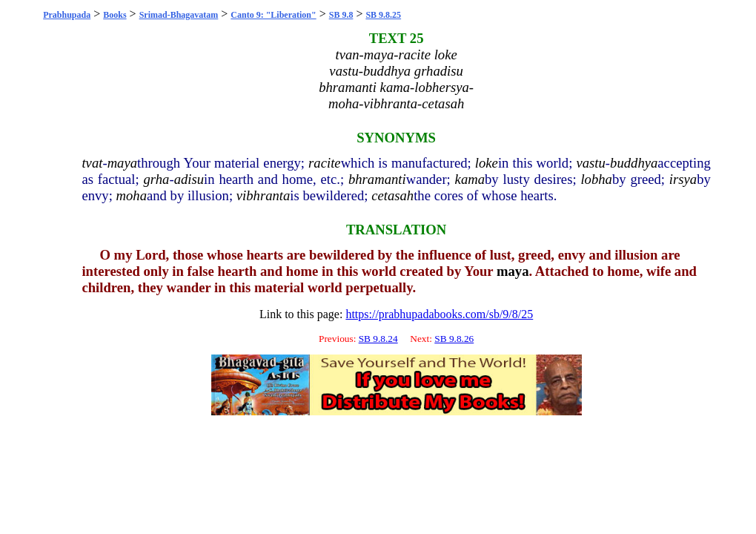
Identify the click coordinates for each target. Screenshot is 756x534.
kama (470, 179)
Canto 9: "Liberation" (273, 15)
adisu (189, 179)
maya (122, 163)
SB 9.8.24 (378, 339)
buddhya (634, 163)
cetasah (392, 195)
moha (132, 195)
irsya (683, 179)
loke (487, 163)
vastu (590, 163)
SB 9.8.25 (383, 15)
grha (157, 179)
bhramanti (377, 179)
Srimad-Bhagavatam (179, 15)
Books (115, 15)
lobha (596, 179)
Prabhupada (67, 15)
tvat (92, 163)
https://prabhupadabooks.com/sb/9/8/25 (439, 314)
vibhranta (263, 195)
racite (325, 163)
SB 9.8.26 (454, 339)
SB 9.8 (341, 15)
